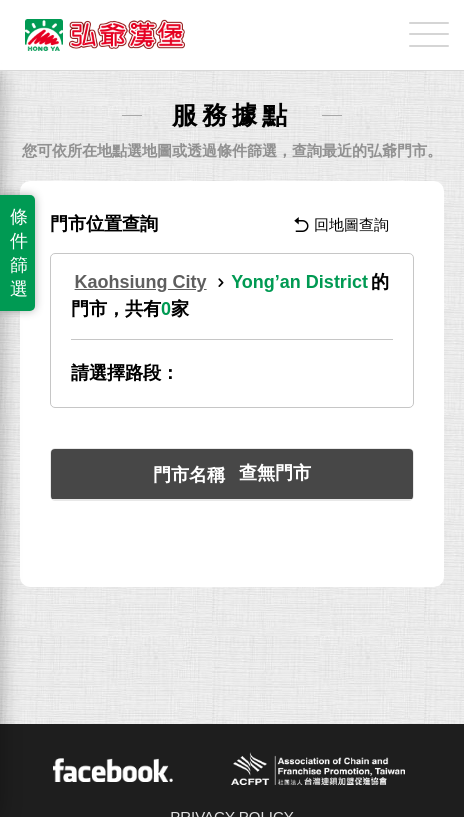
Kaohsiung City (141, 282)
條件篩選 (19, 253)
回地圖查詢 (341, 224)
